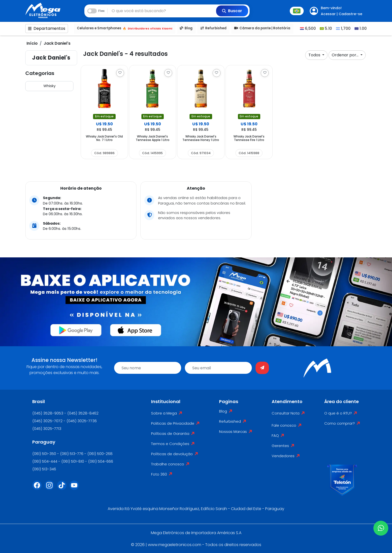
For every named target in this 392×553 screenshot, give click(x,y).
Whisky (49, 86)
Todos (315, 55)
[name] (148, 368)
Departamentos (47, 29)
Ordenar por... (346, 55)
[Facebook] (38, 488)
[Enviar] (262, 368)
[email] (218, 368)
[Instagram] (51, 488)
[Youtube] (76, 488)
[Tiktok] (63, 488)
